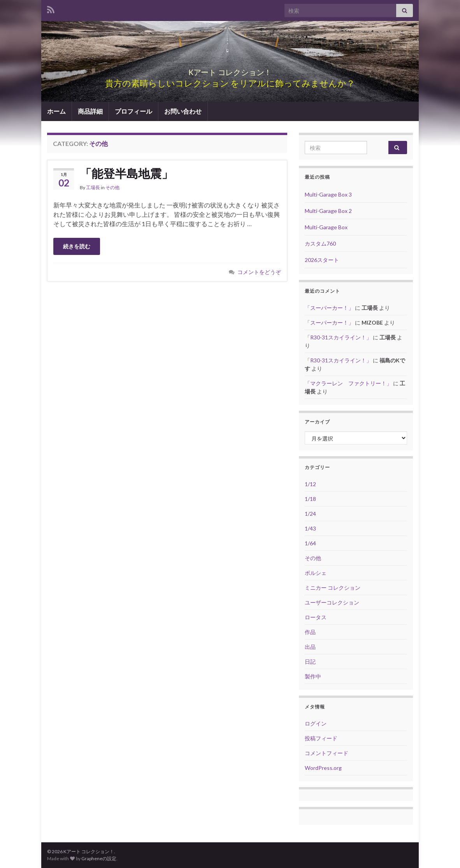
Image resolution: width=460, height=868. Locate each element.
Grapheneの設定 (99, 858)
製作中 (313, 676)
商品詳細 (90, 111)
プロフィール (133, 111)
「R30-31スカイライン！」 (338, 337)
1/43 (310, 528)
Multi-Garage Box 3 (328, 194)
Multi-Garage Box (326, 227)
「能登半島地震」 (126, 173)
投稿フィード (321, 738)
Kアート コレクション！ (230, 70)
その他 (112, 187)
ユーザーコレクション (332, 602)
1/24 (310, 514)
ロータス (316, 617)
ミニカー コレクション (333, 588)
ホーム (56, 111)
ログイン (316, 723)
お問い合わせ (183, 111)
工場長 (93, 187)
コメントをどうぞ (259, 272)
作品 (310, 632)
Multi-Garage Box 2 (328, 211)
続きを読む (77, 246)
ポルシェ (316, 573)
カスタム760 (320, 243)
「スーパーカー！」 (329, 308)
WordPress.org (323, 768)
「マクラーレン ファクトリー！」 (348, 383)
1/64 (310, 543)
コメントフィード (327, 753)
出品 (310, 647)
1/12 (310, 484)
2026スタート (322, 260)
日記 (310, 662)
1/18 (310, 499)
